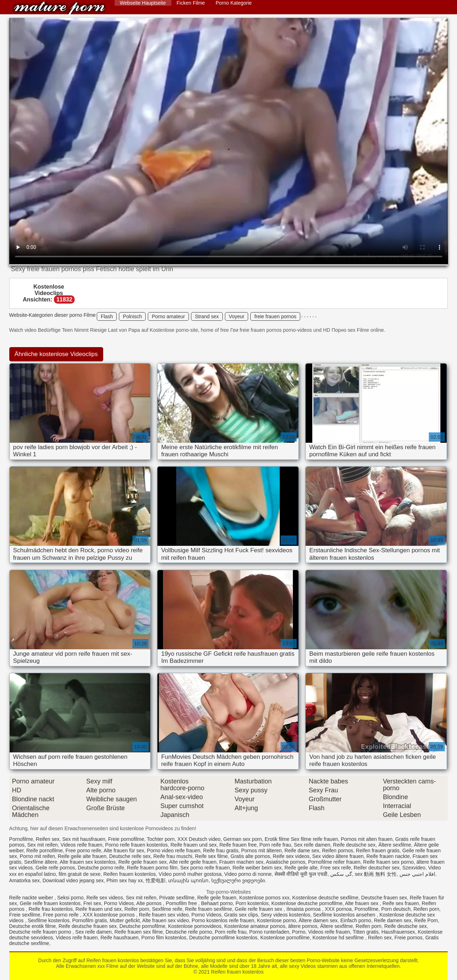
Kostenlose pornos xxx (264, 898)
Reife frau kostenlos (51, 909)
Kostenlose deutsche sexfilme (325, 898)
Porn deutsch (396, 909)
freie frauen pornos (275, 316)
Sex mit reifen (42, 845)
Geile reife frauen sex (259, 909)
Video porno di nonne (248, 874)
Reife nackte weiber (32, 898)
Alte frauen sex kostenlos (87, 862)
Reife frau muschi (173, 856)
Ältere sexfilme (395, 845)
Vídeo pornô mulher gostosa (190, 874)
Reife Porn (426, 920)
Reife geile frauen (217, 898)
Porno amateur (168, 316)
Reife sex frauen (401, 903)
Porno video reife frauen (174, 850)
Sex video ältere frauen (338, 856)
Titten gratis (366, 932)
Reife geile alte (301, 868)
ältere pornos (303, 926)
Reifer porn (137, 909)
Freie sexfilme (25, 915)
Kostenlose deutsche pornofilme (307, 903)
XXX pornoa (338, 909)
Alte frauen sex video (165, 920)
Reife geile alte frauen (82, 856)
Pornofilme (21, 839)
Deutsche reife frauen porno (41, 932)
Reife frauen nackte (388, 856)
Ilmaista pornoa (304, 909)
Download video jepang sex (73, 880)
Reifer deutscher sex (377, 868)
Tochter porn (161, 839)
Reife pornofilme (45, 850)
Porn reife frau (275, 845)
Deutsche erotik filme (33, 926)
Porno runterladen (269, 932)
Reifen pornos (338, 850)
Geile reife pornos (56, 868)
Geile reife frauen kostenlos (50, 903)
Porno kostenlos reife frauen (223, 920)
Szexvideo (414, 868)
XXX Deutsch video (199, 839)
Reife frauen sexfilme (209, 909)
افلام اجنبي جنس (417, 874)
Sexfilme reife (167, 909)
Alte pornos (150, 903)
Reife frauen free (238, 845)
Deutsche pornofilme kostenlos (223, 938)
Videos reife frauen (82, 845)
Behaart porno (217, 903)
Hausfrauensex (398, 932)
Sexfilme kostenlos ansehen (345, 915)
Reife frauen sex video (164, 915)
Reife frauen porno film (152, 868)
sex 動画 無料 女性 (376, 874)
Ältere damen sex (318, 920)
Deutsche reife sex (130, 856)
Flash (107, 316)
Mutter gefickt (125, 920)
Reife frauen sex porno (388, 862)
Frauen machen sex (241, 862)
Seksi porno (70, 898)
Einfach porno (356, 920)
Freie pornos (409, 938)
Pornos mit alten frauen (367, 839)
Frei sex (92, 903)
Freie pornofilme (126, 839)
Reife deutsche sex (354, 845)
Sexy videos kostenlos (285, 915)
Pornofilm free (182, 903)
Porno (299, 932)
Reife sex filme (211, 856)
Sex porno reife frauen (205, 868)
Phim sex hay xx (125, 880)
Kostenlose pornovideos (195, 926)
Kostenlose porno (277, 920)
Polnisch (132, 316)
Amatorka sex (25, 880)
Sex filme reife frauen (314, 839)
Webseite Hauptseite (143, 3)
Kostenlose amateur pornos (255, 926)
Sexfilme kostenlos (49, 920)
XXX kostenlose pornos (109, 915)
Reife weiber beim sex (257, 868)
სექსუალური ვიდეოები (238, 880)
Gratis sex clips (241, 915)
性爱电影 (156, 880)
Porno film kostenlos (164, 938)
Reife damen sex (393, 920)
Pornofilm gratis (89, 920)
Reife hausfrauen (119, 938)
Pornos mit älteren (261, 850)
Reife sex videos (291, 856)
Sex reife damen (312, 845)
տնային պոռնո (188, 880)
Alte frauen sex (362, 903)
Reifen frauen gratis (378, 850)
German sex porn (242, 839)
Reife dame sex (302, 850)
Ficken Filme (191, 3)
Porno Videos (119, 903)
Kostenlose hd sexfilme (339, 938)
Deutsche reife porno (189, 932)
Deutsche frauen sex (384, 898)
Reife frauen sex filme (139, 932)
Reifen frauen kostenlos (59, 8)
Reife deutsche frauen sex (88, 926)
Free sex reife (336, 868)
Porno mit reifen (37, 856)
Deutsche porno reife (101, 868)
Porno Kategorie (234, 3)
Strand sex (207, 316)
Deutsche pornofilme (142, 926)
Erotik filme (277, 839)
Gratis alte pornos (250, 856)
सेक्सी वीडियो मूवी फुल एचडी (301, 874)
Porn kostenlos (252, 903)
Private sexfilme (177, 898)
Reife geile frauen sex (142, 862)
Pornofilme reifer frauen (334, 862)
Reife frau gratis (221, 850)
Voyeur (237, 316)
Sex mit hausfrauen (84, 839)
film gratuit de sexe (80, 874)
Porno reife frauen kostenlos (137, 845)
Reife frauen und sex (194, 845)
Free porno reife (84, 850)
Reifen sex (47, 839)
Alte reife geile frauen (193, 862)
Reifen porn (426, 909)
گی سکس (341, 874)
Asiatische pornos (286, 862)
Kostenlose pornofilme (285, 938)
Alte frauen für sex (124, 850)
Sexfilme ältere (41, 862)
